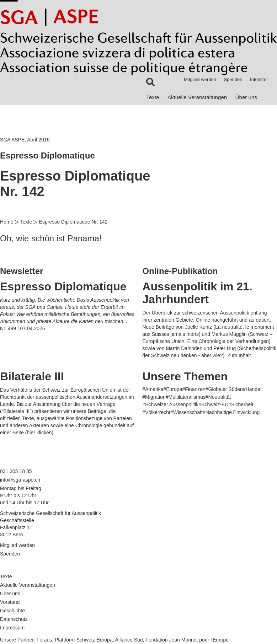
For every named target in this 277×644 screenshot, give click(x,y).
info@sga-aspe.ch (20, 480)
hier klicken (39, 433)
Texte (153, 97)
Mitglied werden (200, 79)
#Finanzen (194, 389)
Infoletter (259, 79)
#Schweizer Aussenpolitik (170, 404)
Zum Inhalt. (240, 355)
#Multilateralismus (186, 397)
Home (7, 222)
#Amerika (153, 389)
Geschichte (12, 611)
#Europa (173, 389)
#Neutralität (218, 397)
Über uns (246, 97)
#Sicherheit (241, 404)
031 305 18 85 (16, 471)
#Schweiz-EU (213, 404)
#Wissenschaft (187, 412)
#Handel (252, 389)
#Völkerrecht (156, 412)
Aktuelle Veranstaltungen (197, 97)
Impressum (12, 628)
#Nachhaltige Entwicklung (231, 412)
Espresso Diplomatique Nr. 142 (73, 222)
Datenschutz (14, 619)
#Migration (154, 397)
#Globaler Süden (224, 389)
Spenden (233, 79)
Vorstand (10, 602)
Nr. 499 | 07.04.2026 (23, 328)
